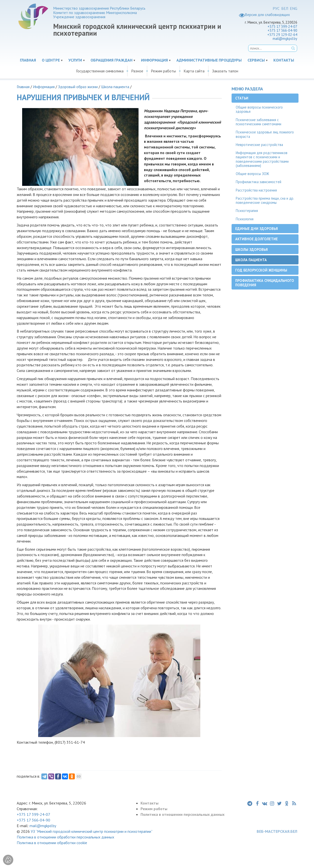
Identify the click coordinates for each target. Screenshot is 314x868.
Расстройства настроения (256, 190)
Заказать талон (225, 71)
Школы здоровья (251, 249)
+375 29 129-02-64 (282, 35)
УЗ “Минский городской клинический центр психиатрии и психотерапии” (92, 831)
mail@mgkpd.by (285, 39)
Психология (245, 219)
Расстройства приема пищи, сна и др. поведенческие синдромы (265, 200)
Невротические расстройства (259, 145)
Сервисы (256, 60)
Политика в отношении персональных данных (182, 814)
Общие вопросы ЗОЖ (252, 174)
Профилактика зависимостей (259, 182)
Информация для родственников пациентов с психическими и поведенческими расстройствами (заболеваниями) (262, 159)
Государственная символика (100, 71)
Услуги (75, 60)
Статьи (242, 98)
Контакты (284, 60)
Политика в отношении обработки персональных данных (65, 837)
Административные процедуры (209, 60)
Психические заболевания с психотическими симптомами (259, 122)
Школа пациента (116, 87)
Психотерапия (247, 211)
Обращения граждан (111, 60)
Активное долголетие (257, 239)
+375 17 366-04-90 (282, 30)
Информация (154, 60)
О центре (51, 60)
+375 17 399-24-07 (282, 26)
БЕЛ (285, 8)
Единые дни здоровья (257, 229)
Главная (28, 60)
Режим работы (163, 71)
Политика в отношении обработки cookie (52, 843)
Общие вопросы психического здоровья (259, 109)
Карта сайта (194, 71)
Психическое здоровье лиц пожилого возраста (265, 134)
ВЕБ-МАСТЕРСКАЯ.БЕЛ (277, 831)
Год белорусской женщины (261, 270)
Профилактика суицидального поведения (265, 283)
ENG (294, 8)
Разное (137, 71)
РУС (276, 8)
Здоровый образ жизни (78, 87)
